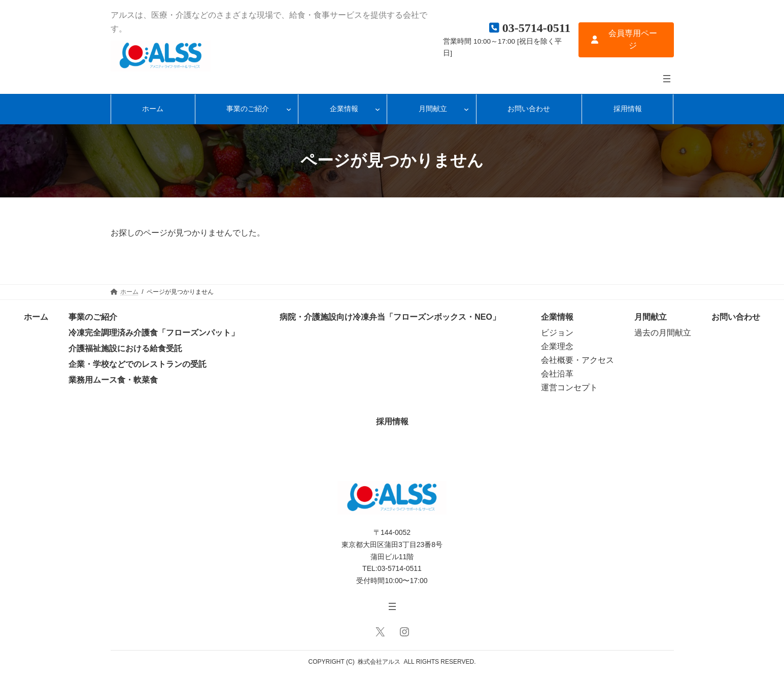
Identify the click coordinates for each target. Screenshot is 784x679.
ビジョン (557, 333)
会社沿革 (557, 374)
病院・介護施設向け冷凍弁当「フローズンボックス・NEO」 (390, 317)
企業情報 (557, 317)
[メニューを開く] (667, 79)
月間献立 (651, 317)
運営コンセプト (569, 387)
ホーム (36, 317)
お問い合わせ (736, 317)
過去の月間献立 (663, 333)
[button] (626, 40)
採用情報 (392, 421)
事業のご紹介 (93, 317)
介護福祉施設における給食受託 (125, 348)
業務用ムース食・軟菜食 (113, 380)
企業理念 (557, 346)
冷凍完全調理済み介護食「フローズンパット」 (154, 333)
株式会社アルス (379, 662)
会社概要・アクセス (577, 360)
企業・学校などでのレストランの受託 (138, 364)
